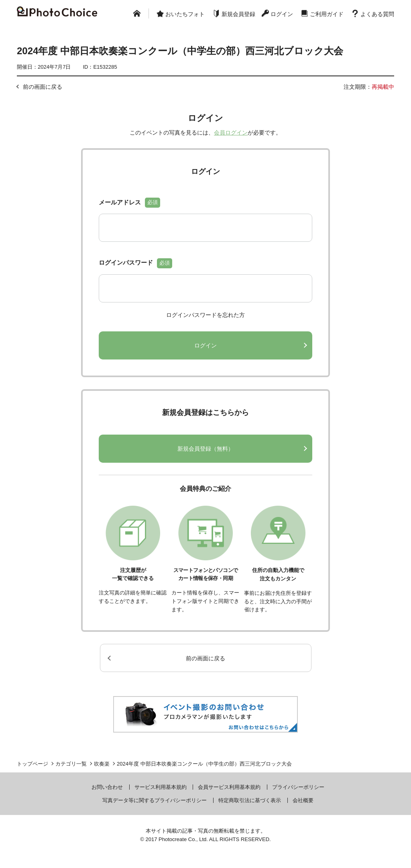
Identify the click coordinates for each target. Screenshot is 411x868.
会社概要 (303, 800)
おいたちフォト (185, 14)
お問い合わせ (107, 787)
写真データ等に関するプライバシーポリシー (155, 800)
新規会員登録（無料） (205, 449)
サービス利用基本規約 (161, 787)
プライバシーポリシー (298, 787)
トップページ (33, 764)
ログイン (282, 14)
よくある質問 (377, 14)
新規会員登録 (238, 14)
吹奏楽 (102, 764)
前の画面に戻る (43, 87)
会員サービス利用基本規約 (229, 787)
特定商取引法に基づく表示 (250, 800)
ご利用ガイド (327, 14)
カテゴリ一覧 (71, 764)
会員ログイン (231, 133)
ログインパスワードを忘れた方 (205, 315)
